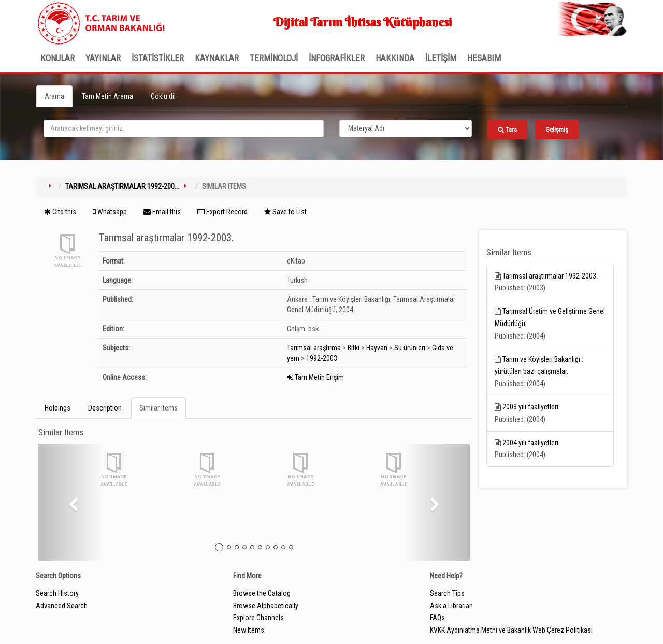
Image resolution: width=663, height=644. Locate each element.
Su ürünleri (410, 348)
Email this (162, 212)
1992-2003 (322, 358)
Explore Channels (258, 618)
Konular (57, 58)
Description (105, 408)
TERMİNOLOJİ (274, 58)
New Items (249, 630)
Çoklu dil (163, 96)
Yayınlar (103, 58)
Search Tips (447, 593)
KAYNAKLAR (217, 58)
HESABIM (484, 58)
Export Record (222, 212)
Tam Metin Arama (107, 96)
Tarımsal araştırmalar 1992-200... (122, 186)
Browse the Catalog (262, 593)
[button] (71, 502)
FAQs (437, 618)
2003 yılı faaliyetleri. (531, 407)
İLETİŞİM (441, 58)
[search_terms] (184, 128)
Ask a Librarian (451, 606)
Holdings (57, 408)
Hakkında (395, 58)
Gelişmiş (557, 130)
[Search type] (406, 128)
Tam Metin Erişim (315, 377)
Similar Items (158, 408)
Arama (54, 96)
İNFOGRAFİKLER (337, 58)
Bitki (354, 348)
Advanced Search (62, 606)
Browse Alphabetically (266, 606)
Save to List (285, 212)
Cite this (60, 212)
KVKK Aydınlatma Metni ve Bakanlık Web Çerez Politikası (511, 630)
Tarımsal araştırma (314, 348)
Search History (57, 593)
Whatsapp (110, 212)
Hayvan (377, 348)
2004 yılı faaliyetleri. (531, 443)
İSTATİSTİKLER (158, 58)
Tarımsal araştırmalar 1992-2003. (550, 276)
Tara (507, 130)
